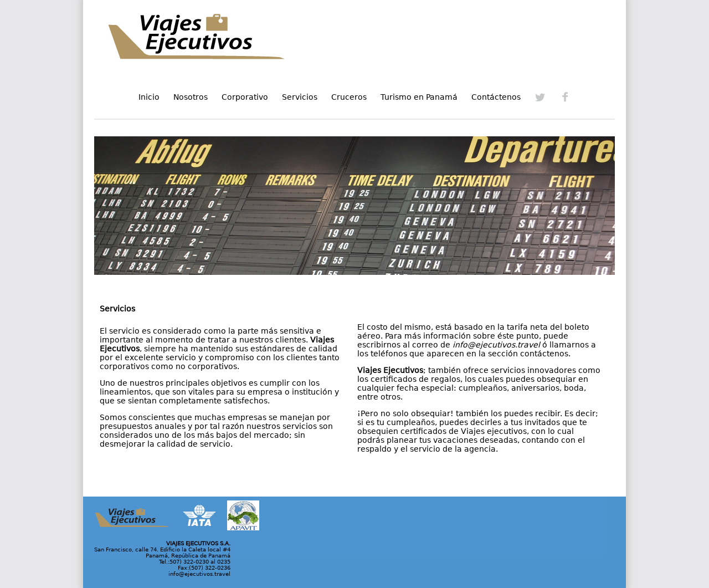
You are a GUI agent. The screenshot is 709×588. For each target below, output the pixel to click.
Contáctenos (496, 97)
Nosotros (191, 97)
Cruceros (349, 97)
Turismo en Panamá (419, 97)
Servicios (300, 97)
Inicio (149, 97)
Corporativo (245, 97)
